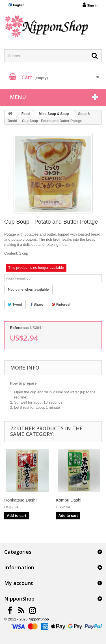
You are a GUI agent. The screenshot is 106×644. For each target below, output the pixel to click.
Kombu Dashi (69, 500)
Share (37, 304)
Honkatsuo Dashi (20, 500)
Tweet (15, 304)
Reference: (19, 328)
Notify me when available (28, 289)
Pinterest (61, 304)
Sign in (90, 5)
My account (19, 583)
